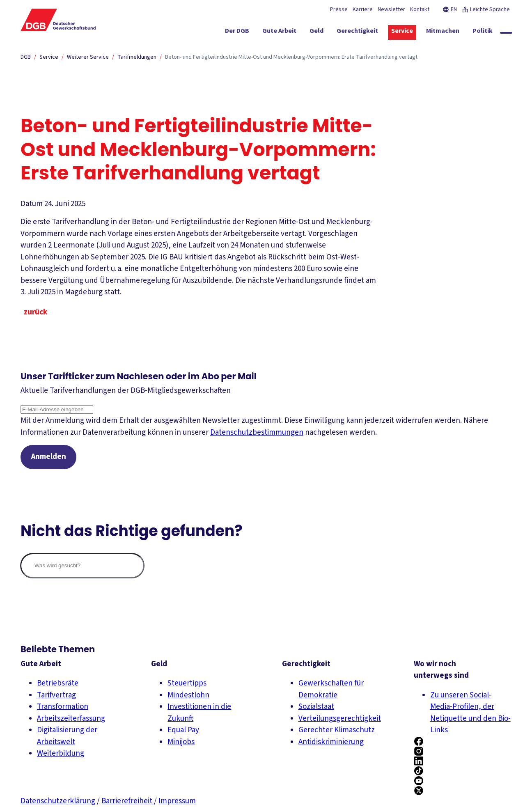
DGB (26, 57)
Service (49, 57)
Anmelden (49, 457)
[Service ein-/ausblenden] (402, 32)
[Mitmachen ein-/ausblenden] (443, 32)
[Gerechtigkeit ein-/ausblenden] (357, 32)
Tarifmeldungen (137, 57)
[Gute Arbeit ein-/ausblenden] (279, 32)
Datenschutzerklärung (59, 801)
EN (450, 9)
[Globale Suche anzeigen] (506, 33)
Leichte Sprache (486, 9)
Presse (339, 9)
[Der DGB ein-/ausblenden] (237, 32)
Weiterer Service (88, 57)
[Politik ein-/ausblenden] (483, 32)
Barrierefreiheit (128, 801)
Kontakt (420, 9)
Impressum (177, 801)
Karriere (363, 9)
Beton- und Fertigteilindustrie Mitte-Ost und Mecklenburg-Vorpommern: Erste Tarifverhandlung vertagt (291, 57)
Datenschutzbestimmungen (257, 432)
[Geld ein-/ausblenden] (316, 32)
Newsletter (391, 9)
